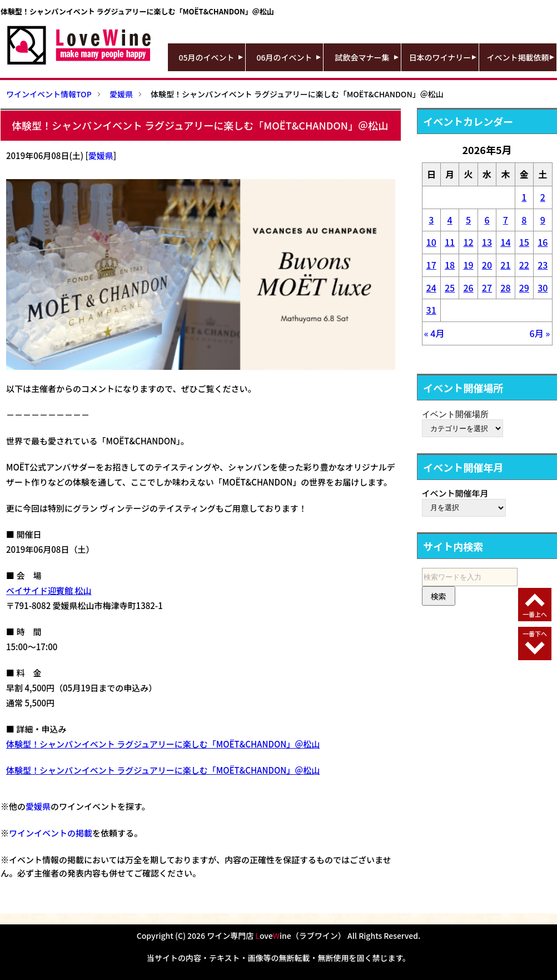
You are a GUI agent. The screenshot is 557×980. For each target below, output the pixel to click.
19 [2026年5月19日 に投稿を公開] (468, 265)
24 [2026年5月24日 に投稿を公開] (431, 288)
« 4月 (434, 333)
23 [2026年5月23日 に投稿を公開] (543, 265)
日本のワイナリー (440, 57)
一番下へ (535, 633)
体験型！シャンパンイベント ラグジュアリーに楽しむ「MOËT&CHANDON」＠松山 (163, 744)
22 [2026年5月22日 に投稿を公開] (524, 265)
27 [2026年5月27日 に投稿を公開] (487, 288)
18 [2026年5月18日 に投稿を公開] (450, 265)
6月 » (540, 333)
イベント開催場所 (455, 414)
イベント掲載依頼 (518, 57)
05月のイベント (207, 57)
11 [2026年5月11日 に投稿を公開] (450, 242)
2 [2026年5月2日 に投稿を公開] (543, 197)
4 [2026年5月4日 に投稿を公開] (450, 220)
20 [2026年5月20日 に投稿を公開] (487, 265)
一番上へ (535, 614)
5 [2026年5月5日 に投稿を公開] (468, 220)
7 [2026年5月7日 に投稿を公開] (506, 220)
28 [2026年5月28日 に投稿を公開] (505, 288)
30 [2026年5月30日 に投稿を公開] (543, 288)
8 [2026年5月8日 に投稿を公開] (524, 220)
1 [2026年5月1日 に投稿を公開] (524, 197)
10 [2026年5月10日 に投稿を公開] (431, 242)
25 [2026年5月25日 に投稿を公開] (450, 288)
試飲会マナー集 (362, 57)
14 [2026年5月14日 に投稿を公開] (505, 242)
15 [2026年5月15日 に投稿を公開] (524, 242)
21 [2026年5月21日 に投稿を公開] (505, 265)
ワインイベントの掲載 (51, 833)
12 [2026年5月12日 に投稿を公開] (468, 242)
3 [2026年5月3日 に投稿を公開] (431, 220)
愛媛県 (101, 155)
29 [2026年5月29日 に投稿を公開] (524, 288)
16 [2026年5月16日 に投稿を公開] (543, 242)
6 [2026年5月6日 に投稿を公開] (487, 220)
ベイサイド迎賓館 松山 (49, 590)
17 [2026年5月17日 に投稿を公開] (431, 265)
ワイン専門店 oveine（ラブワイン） (276, 936)
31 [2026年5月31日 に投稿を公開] (431, 310)
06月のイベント (285, 57)
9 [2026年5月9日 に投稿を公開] (543, 220)
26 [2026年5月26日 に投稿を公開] (468, 288)
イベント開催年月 (455, 493)
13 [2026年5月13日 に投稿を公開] (487, 242)
